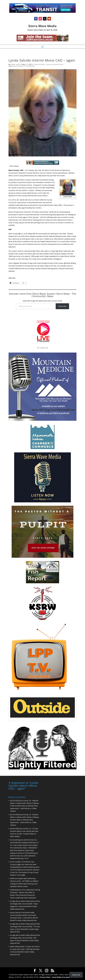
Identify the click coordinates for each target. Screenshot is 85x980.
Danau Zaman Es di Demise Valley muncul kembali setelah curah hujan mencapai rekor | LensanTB (23, 915)
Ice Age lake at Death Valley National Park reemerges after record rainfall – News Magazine (25, 904)
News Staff (15, 64)
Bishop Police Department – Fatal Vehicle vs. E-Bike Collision (24, 808)
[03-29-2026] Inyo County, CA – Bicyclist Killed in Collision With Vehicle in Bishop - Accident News (25, 817)
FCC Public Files (42, 348)
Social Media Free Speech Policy (64, 977)
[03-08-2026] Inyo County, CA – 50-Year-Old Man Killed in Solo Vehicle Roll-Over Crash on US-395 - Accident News (24, 831)
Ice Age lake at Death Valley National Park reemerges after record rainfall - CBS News (25, 938)
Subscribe (62, 306)
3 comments (30, 66)
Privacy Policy (45, 977)
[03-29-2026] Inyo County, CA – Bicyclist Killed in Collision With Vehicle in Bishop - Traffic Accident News (25, 803)
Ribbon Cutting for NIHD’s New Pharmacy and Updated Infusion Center (24, 884)
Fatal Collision (15, 836)
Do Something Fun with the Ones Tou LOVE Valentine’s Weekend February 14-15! (24, 856)
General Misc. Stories (43, 64)
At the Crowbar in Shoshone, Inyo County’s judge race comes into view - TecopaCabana (24, 864)
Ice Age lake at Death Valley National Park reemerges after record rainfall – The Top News (25, 926)
